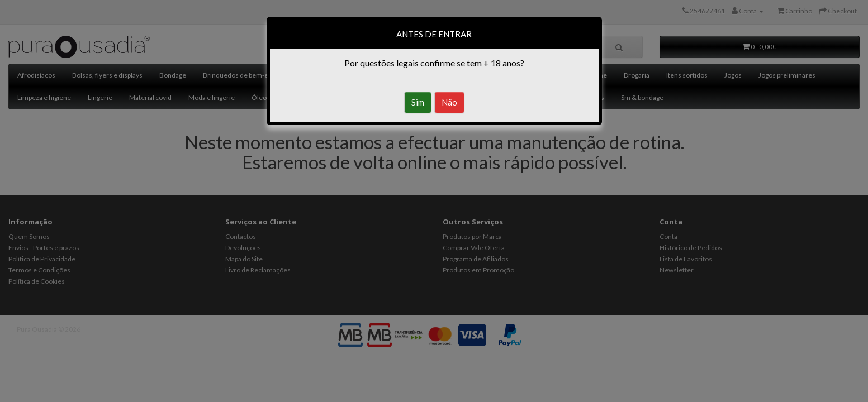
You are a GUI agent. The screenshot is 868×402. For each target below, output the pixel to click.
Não (449, 102)
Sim (418, 102)
